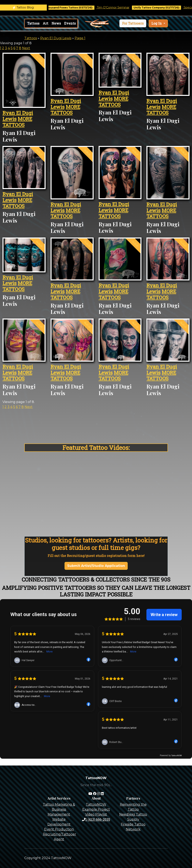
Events (70, 23)
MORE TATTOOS (17, 122)
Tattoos (33, 23)
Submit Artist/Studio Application (96, 566)
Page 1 (80, 38)
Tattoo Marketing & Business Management (59, 809)
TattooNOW (96, 804)
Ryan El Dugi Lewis (56, 38)
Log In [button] (157, 23)
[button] (133, 23)
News (56, 23)
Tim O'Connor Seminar (120, 7)
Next (26, 48)
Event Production (59, 829)
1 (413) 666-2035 (96, 819)
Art (45, 23)
